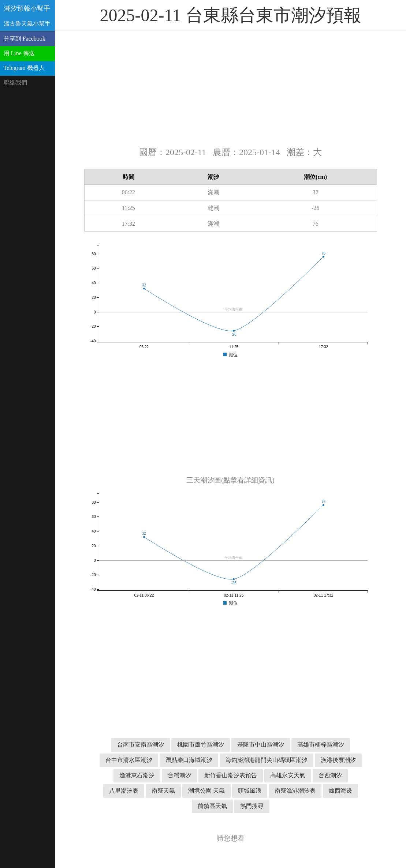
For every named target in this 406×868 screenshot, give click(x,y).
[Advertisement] (231, 88)
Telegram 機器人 (24, 68)
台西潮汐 (330, 775)
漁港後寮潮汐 (338, 760)
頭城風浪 (250, 791)
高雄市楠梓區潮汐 (321, 745)
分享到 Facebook (25, 39)
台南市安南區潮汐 (141, 745)
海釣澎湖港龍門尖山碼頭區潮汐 (267, 760)
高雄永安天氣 (288, 775)
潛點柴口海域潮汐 (189, 760)
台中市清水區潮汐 (129, 760)
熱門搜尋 (252, 806)
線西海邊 (340, 791)
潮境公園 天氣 (206, 791)
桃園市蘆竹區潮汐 (201, 745)
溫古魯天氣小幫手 (27, 24)
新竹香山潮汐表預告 (231, 775)
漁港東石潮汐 (137, 775)
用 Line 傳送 (19, 53)
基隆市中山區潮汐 (261, 745)
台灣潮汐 (179, 775)
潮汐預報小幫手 (27, 8)
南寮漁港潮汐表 (295, 791)
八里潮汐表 (124, 791)
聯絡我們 (15, 82)
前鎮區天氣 (212, 806)
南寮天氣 (163, 791)
